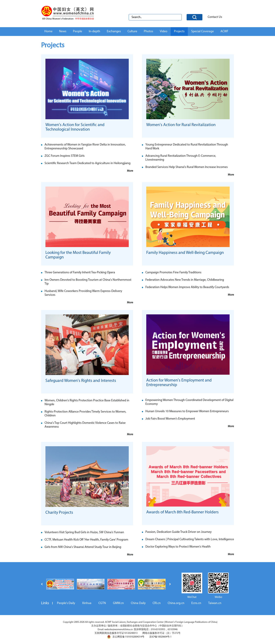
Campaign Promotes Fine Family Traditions (173, 273)
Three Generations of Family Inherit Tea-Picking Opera (80, 273)
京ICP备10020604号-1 (160, 637)
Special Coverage (202, 31)
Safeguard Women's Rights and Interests (81, 381)
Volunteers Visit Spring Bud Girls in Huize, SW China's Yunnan (84, 532)
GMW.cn (118, 603)
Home (48, 31)
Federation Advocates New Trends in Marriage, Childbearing (185, 280)
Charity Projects (59, 513)
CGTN (102, 603)
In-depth (94, 31)
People (78, 31)
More (130, 171)
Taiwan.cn (215, 603)
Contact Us (215, 17)
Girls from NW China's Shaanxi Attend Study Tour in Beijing (83, 547)
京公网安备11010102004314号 (126, 637)
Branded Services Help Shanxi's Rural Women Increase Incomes (187, 167)
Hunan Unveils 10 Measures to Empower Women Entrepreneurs (187, 411)
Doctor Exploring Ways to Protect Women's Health (178, 547)
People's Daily (66, 603)
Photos (148, 31)
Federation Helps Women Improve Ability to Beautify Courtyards (187, 287)
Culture (132, 31)
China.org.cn (176, 603)
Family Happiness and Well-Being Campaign (185, 253)
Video (164, 31)
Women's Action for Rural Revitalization (181, 125)
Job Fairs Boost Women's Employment (170, 419)
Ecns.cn (196, 603)
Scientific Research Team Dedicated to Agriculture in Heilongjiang (88, 163)
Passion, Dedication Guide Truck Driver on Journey (178, 532)
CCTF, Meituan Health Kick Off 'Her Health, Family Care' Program (86, 540)
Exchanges (114, 31)
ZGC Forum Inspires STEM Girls (65, 156)
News (63, 31)
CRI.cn (157, 603)
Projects (179, 31)
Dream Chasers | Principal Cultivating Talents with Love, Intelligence (190, 539)
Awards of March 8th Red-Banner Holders (182, 512)
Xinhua (87, 603)
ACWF (224, 31)
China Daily (138, 603)
